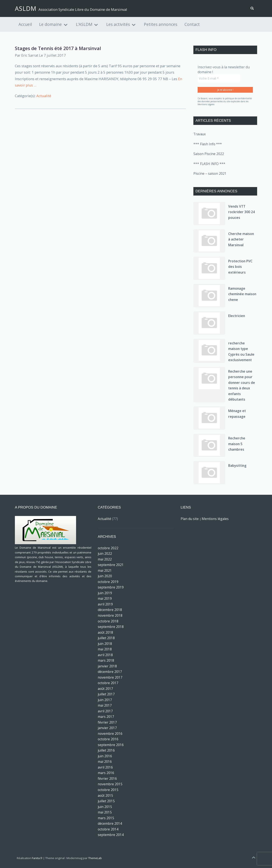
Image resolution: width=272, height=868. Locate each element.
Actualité (44, 96)
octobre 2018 (108, 621)
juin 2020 (105, 576)
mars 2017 (106, 717)
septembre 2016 (111, 745)
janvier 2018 (107, 666)
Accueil (25, 24)
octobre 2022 (108, 548)
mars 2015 (106, 818)
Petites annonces (161, 24)
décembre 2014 (110, 823)
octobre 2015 (108, 790)
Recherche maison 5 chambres (237, 444)
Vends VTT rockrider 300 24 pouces (242, 212)
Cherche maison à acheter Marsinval (241, 239)
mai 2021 (105, 570)
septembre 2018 (111, 627)
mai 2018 (105, 649)
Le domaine (50, 24)
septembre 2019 (111, 587)
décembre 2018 (110, 610)
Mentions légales (215, 519)
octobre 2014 (108, 829)
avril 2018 (105, 655)
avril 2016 (105, 767)
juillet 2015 (106, 801)
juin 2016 (105, 756)
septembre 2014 (111, 835)
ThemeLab (95, 858)
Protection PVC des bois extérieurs (240, 267)
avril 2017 (105, 711)
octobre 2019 (108, 582)
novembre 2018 (110, 615)
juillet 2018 (106, 638)
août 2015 (105, 795)
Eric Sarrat (30, 55)
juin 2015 (105, 807)
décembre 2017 (110, 672)
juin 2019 (105, 593)
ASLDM (26, 8)
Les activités (118, 24)
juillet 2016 (106, 750)
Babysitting (237, 465)
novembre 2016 (110, 734)
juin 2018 (105, 644)
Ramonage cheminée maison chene (242, 294)
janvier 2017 (107, 728)
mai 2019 (105, 598)
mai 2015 (105, 812)
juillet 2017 (106, 694)
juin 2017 (105, 700)
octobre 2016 (108, 739)
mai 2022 (105, 559)
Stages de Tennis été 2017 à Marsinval (58, 48)
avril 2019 (105, 604)
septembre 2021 (111, 565)
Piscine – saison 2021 (210, 173)
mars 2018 (106, 660)
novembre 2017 (110, 677)
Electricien (237, 316)
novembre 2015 (110, 784)
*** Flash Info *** (208, 144)
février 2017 (107, 722)
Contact (192, 24)
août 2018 (105, 632)
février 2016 (107, 779)
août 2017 (105, 689)
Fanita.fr (37, 858)
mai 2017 (105, 705)
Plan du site (190, 519)
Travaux (200, 134)
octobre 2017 (108, 683)
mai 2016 (105, 762)
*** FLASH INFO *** (209, 164)
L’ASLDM (84, 24)
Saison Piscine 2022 (209, 154)
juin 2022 (105, 554)
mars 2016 (106, 773)
